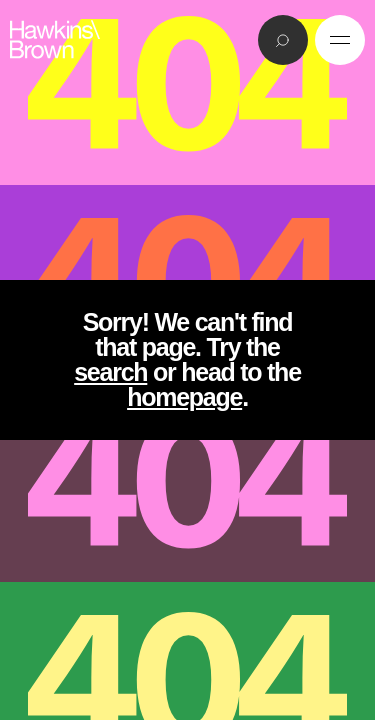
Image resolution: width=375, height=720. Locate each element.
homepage (184, 397)
